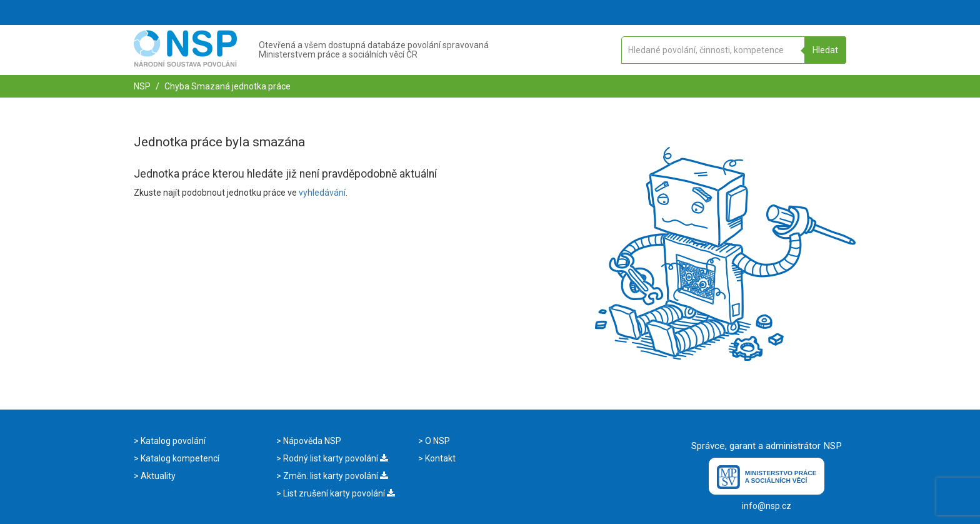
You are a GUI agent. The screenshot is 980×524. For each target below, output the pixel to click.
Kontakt (439, 458)
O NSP (437, 441)
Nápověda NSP (311, 441)
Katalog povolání (172, 441)
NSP (142, 86)
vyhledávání (322, 193)
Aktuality (157, 476)
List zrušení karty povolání (338, 493)
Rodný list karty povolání (335, 458)
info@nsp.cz (767, 506)
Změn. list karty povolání (335, 476)
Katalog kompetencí (179, 458)
